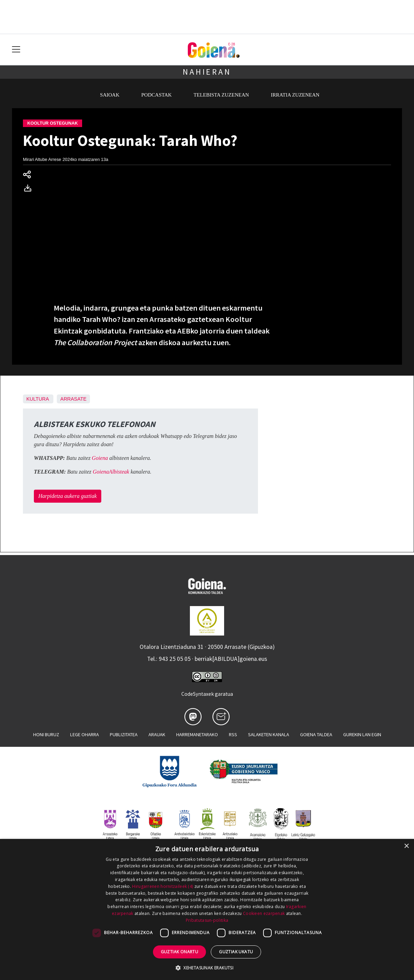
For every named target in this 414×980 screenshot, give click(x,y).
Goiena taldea (316, 734)
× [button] (406, 846)
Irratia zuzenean (295, 95)
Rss (233, 734)
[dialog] (207, 909)
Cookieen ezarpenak (264, 913)
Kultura (37, 399)
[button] (207, 968)
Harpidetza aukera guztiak (68, 496)
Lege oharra (85, 734)
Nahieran (207, 72)
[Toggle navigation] (16, 49)
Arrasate (73, 399)
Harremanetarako (197, 734)
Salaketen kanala (269, 734)
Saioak (110, 95)
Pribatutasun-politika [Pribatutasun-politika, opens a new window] (207, 920)
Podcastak (157, 95)
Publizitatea (124, 734)
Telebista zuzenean (221, 95)
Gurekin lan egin (362, 734)
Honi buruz (46, 734)
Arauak (157, 734)
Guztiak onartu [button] (180, 952)
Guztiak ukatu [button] (236, 952)
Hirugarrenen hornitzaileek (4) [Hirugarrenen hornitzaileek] (163, 886)
